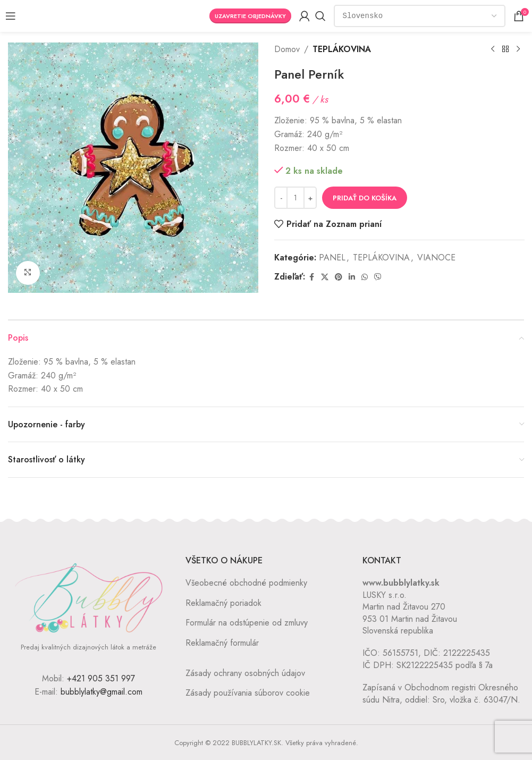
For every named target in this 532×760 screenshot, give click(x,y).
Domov (287, 49)
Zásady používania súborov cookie (248, 693)
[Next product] (518, 49)
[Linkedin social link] (352, 277)
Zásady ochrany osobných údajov (245, 673)
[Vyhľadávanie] (320, 16)
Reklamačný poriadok (223, 603)
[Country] (420, 16)
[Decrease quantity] (281, 198)
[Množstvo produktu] (295, 198)
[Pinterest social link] (339, 277)
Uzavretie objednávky (250, 16)
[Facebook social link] (311, 277)
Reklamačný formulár (222, 643)
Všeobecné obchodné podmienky (246, 583)
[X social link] (325, 277)
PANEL (332, 257)
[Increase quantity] (310, 198)
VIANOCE (436, 257)
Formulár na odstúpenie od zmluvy (247, 623)
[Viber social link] (378, 277)
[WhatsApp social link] (365, 277)
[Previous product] (492, 49)
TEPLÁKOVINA (342, 49)
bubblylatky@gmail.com (102, 692)
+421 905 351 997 (101, 678)
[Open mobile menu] (11, 16)
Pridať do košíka (365, 198)
